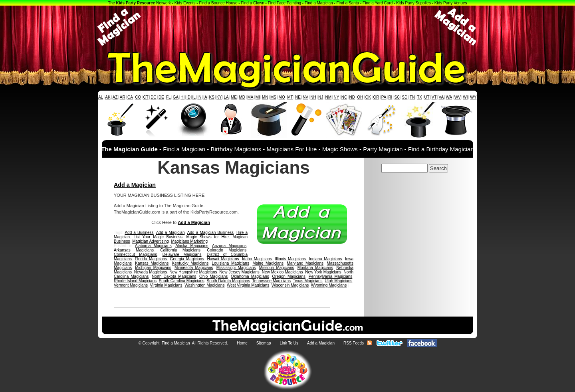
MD (242, 97)
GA (176, 97)
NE (298, 97)
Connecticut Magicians (135, 254)
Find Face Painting (285, 3)
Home (242, 343)
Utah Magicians (338, 281)
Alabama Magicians (153, 246)
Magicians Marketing (189, 241)
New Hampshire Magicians (193, 272)
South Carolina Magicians (182, 281)
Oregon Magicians (289, 276)
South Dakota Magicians (229, 281)
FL (169, 97)
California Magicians (180, 250)
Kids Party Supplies (413, 3)
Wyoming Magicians (329, 285)
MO (282, 97)
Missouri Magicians (277, 268)
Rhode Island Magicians (135, 281)
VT (434, 97)
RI (390, 97)
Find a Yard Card (378, 3)
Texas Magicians (307, 281)
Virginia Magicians (166, 285)
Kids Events (185, 3)
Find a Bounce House (218, 3)
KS (212, 97)
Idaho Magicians (257, 259)
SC (397, 97)
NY (336, 97)
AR (123, 97)
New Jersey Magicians (239, 272)
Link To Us (289, 343)
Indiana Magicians (326, 259)
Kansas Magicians (152, 263)
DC (153, 97)
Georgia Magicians (187, 259)
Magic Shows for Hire (207, 237)
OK (368, 97)
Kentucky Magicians (190, 263)
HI (182, 97)
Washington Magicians (204, 285)
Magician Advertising (151, 241)
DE (161, 97)
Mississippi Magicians (236, 268)
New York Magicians (323, 272)
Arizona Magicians (229, 246)
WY (473, 97)
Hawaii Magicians (223, 259)
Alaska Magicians (192, 246)
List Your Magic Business (158, 237)
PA (384, 97)
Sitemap (264, 343)
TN (412, 97)
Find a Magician (319, 3)
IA (205, 97)
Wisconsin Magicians (290, 285)
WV (458, 97)
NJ (321, 97)
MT (290, 97)
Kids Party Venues (451, 3)
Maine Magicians (268, 263)
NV (305, 97)
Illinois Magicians (291, 259)
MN (265, 97)
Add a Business (139, 233)
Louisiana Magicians (231, 263)
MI (258, 97)
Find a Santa (348, 3)
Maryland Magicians (305, 263)
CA (130, 97)
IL (194, 97)
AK (108, 97)
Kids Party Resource (136, 3)
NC (344, 97)
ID (188, 97)
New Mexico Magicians (283, 272)
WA (449, 97)
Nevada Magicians (151, 272)
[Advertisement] (287, 27)
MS (273, 97)
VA (441, 97)
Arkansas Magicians (134, 250)
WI (465, 97)
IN (199, 97)
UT (427, 97)
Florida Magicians (151, 259)
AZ (115, 97)
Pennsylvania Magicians (331, 276)
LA (226, 97)
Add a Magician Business (210, 233)
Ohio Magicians (213, 276)
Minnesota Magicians (194, 268)
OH (360, 97)
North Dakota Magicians (174, 276)
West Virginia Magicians (248, 285)
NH (313, 97)
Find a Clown (252, 3)
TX (419, 97)
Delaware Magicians (182, 254)
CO (138, 97)
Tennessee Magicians (272, 281)
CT (146, 97)
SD (405, 97)
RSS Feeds (354, 343)
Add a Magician (135, 185)
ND (352, 97)
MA (251, 97)
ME (234, 97)
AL (101, 97)
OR (376, 97)
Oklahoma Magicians (250, 276)
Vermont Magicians (131, 285)
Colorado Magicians (227, 250)
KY (219, 97)
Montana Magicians (315, 268)
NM (329, 97)
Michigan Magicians (153, 268)
